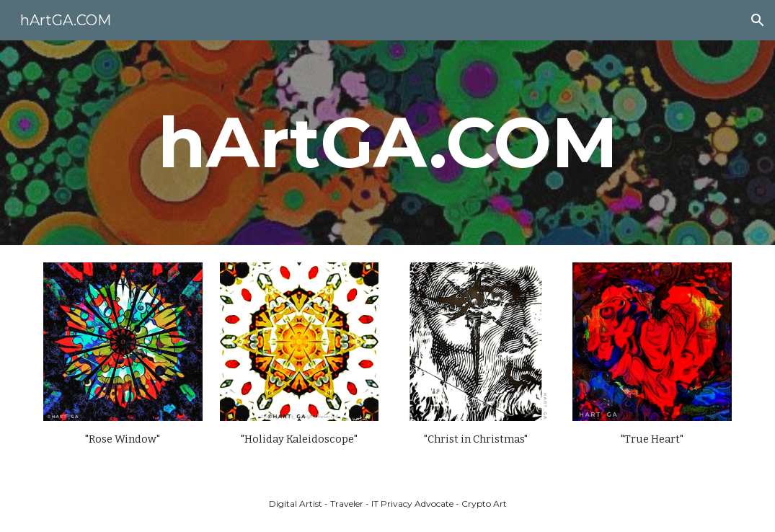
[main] (387, 143)
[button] (758, 20)
